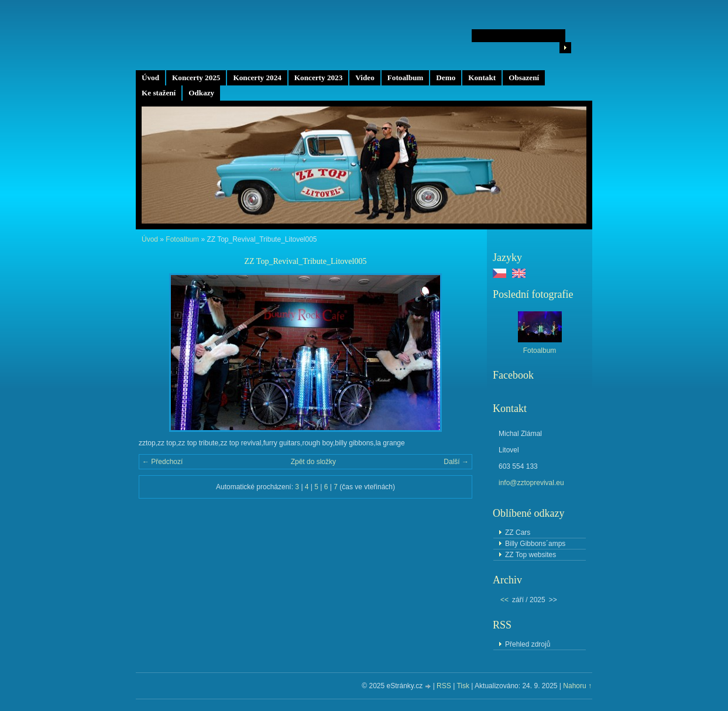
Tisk (463, 686)
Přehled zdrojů (528, 644)
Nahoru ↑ (577, 686)
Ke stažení (159, 93)
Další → (456, 462)
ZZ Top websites (530, 555)
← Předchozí (162, 462)
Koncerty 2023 (318, 78)
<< (504, 600)
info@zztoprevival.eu (531, 483)
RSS (444, 686)
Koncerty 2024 (257, 78)
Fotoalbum (406, 78)
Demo (446, 78)
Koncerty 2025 (196, 78)
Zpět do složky (313, 462)
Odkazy (201, 93)
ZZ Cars (518, 533)
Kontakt (482, 78)
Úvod (150, 78)
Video (365, 78)
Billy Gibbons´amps (535, 544)
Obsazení (524, 78)
